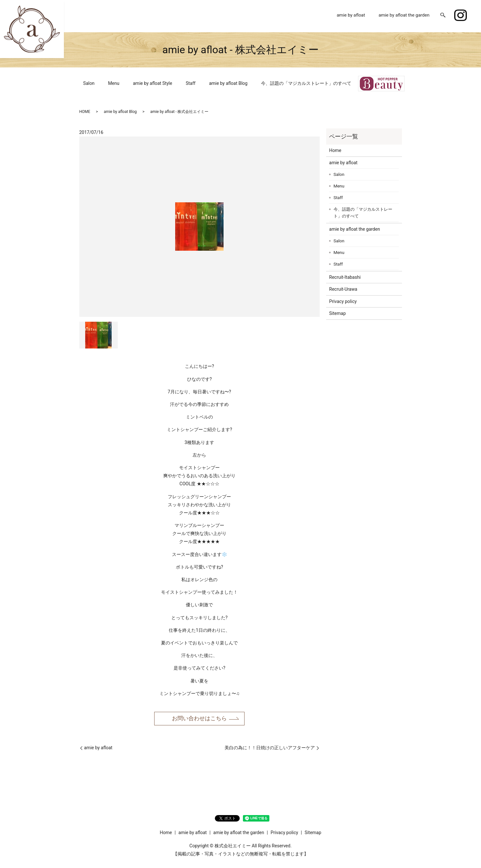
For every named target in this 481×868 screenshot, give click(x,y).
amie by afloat (351, 16)
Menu (114, 83)
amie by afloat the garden (404, 16)
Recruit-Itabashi (345, 277)
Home (317, 16)
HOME (85, 112)
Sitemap (337, 313)
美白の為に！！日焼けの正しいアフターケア (270, 749)
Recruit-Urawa (343, 289)
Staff (191, 83)
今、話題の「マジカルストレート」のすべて (306, 83)
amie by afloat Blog (228, 83)
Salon (89, 83)
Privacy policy (343, 301)
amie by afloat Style (153, 83)
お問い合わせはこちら (199, 719)
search (443, 16)
